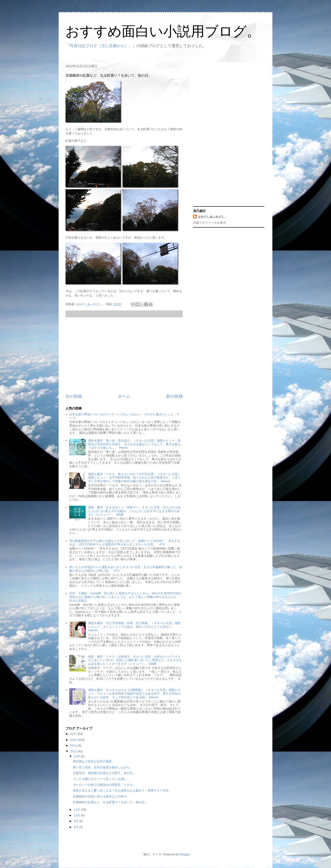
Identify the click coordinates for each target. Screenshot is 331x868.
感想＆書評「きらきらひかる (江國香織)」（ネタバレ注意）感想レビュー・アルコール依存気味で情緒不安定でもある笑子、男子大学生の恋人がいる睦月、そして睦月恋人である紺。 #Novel (134, 693)
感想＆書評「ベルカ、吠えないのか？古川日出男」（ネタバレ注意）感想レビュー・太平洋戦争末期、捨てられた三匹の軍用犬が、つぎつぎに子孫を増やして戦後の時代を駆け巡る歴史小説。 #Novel (134, 478)
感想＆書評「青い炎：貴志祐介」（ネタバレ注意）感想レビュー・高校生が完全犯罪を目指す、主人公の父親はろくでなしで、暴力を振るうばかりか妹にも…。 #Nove (134, 444)
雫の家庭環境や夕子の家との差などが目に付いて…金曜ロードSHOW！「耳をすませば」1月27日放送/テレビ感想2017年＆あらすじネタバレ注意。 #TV (125, 543)
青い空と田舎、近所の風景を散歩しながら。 (103, 767)
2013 (74, 745)
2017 (74, 734)
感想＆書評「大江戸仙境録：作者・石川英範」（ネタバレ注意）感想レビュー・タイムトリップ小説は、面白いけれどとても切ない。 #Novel (134, 627)
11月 (77, 810)
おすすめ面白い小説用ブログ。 (163, 31)
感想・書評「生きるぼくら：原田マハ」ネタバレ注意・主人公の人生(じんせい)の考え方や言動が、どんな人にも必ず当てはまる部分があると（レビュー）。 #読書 (134, 511)
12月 (77, 756)
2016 (74, 740)
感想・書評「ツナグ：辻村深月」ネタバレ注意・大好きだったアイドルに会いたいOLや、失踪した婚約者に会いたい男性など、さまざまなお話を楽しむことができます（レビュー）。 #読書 (135, 660)
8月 (77, 827)
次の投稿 (74, 396)
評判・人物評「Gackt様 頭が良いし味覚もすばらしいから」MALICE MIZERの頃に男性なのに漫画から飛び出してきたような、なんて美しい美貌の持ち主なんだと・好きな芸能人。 (126, 597)
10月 (77, 815)
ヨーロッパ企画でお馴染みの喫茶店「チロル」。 (106, 785)
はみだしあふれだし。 (213, 217)
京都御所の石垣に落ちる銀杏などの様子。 (101, 796)
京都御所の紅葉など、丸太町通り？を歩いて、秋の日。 (110, 802)
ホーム (124, 396)
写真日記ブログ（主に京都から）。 (101, 46)
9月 (77, 821)
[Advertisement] (124, 355)
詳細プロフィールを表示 (210, 223)
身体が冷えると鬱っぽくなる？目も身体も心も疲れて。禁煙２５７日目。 (122, 790)
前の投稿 (174, 396)
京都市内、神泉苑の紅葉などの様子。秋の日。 (104, 773)
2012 (74, 751)
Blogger (185, 854)
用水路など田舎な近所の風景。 (94, 761)
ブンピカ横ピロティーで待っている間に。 (101, 779)
